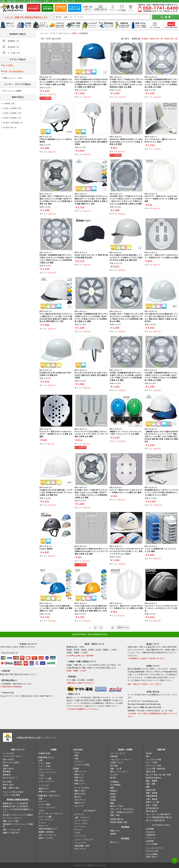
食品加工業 (151, 790)
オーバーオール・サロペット (51, 814)
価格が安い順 (156, 39)
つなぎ (41, 776)
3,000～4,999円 (10, 113)
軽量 (112, 803)
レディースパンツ (46, 782)
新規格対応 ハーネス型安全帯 (15, 803)
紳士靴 (113, 778)
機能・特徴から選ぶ (11, 788)
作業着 (54, 750)
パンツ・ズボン (81, 824)
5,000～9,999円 (10, 118)
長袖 (76, 756)
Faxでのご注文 (152, 851)
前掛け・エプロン (46, 838)
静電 (112, 788)
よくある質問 (152, 854)
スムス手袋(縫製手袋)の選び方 (159, 817)
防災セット (115, 842)
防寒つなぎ (79, 781)
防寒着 (76, 769)
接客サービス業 (153, 802)
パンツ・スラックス (47, 772)
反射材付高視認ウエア (48, 829)
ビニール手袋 (152, 763)
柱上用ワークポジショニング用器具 (18, 815)
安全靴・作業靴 (125, 750)
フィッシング (80, 843)
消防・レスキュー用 (11, 830)
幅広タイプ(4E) (117, 806)
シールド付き (9, 753)
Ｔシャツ (42, 823)
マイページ (151, 838)
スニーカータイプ (118, 753)
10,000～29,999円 (11, 123)
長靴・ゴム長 (116, 769)
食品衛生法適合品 (154, 778)
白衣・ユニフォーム (47, 835)
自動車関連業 (152, 796)
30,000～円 (8, 128)
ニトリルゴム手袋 (154, 760)
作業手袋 (161, 750)
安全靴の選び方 (117, 819)
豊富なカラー (44, 789)
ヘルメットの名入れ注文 (13, 792)
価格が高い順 (171, 39)
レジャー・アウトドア (84, 840)
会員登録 (150, 841)
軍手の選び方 (152, 811)
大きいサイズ (80, 800)
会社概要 (150, 829)
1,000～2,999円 (10, 108)
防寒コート (79, 775)
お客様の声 (151, 835)
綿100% (78, 797)
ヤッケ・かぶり (81, 821)
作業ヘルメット (10, 78)
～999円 (6, 104)
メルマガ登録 (152, 844)
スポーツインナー (46, 769)
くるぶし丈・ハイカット (121, 760)
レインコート (80, 827)
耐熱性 (113, 794)
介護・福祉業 (152, 799)
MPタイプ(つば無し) (12, 763)
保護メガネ (115, 831)
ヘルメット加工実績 (11, 795)
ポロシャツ (43, 826)
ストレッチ (79, 806)
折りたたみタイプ (10, 778)
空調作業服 (78, 750)
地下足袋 (114, 766)
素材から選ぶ (9, 785)
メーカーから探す (82, 788)
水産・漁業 (151, 784)
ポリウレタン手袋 (154, 766)
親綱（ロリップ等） (11, 821)
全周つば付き (9, 769)
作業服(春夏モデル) (45, 757)
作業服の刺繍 (44, 753)
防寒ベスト (79, 778)
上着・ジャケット (82, 818)
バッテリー (79, 762)
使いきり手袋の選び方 (155, 821)
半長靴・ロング (117, 763)
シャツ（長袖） (45, 763)
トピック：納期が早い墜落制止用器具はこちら (26, 17)
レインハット (80, 836)
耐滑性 (113, 797)
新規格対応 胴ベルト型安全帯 (15, 806)
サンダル (114, 775)
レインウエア (89, 811)
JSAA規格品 (115, 785)
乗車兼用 (7, 775)
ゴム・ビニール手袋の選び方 (158, 814)
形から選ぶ (8, 782)
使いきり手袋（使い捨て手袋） (159, 775)
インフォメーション (161, 825)
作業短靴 (114, 756)
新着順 (145, 39)
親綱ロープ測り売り (11, 833)
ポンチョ (78, 830)
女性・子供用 (152, 805)
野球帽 (6, 766)
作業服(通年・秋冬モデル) (48, 796)
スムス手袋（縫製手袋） (156, 769)
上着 (40, 760)
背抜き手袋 (151, 772)
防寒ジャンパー (81, 772)
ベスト (77, 753)
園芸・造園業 (152, 781)
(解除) (74, 33)
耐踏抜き (114, 791)
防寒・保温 (115, 815)
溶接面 (113, 834)
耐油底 (113, 800)
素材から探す (80, 794)
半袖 (76, 759)
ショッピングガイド (154, 848)
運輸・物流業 (152, 793)
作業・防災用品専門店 (13, 72)
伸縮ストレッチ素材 (47, 792)
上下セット (79, 814)
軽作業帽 (7, 772)
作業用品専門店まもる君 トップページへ (36, 738)
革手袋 (149, 753)
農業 (148, 787)
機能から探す (80, 791)
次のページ (123, 628)
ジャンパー (43, 802)
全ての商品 (8, 65)
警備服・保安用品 (46, 832)
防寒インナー (80, 784)
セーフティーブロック (12, 818)
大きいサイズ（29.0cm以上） (123, 809)
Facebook (150, 832)
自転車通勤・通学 (82, 846)
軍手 (148, 756)
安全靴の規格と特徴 (119, 822)
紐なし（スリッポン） (120, 772)
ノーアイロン (44, 786)
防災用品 (125, 839)
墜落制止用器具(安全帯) (18, 800)
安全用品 (125, 827)
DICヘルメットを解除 (12, 91)
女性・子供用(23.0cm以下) (122, 812)
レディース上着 (45, 779)
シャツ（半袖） (45, 766)
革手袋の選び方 (153, 808)
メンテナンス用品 (82, 765)
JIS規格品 (114, 782)
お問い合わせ (152, 857)
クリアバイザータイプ (12, 756)
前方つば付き (9, 760)
